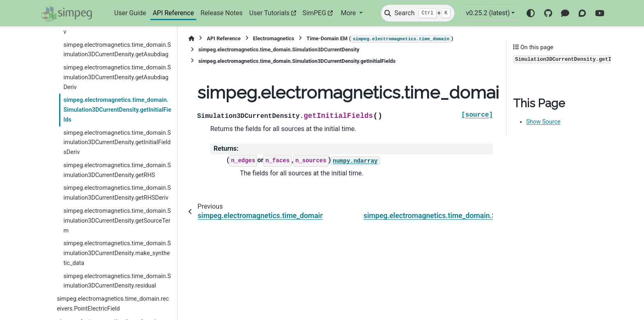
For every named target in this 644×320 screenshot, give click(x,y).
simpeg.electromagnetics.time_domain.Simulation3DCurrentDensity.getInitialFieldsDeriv (117, 143)
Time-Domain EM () (380, 39)
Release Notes (222, 13)
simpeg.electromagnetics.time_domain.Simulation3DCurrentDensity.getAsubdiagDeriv (117, 77)
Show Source (543, 122)
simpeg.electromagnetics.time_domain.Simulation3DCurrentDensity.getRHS (117, 170)
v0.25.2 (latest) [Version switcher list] (488, 13)
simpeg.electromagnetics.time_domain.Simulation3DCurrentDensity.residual (117, 281)
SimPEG (315, 13)
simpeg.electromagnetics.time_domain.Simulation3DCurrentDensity (279, 49)
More (349, 13)
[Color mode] (531, 13)
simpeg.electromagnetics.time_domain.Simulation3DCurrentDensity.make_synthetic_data (117, 253)
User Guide (130, 13)
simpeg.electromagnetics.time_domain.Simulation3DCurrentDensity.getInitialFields (117, 110)
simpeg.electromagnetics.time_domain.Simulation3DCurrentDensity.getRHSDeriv (117, 193)
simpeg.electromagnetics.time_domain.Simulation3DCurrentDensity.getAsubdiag (117, 50)
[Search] (418, 13)
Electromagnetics (274, 38)
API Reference (174, 13)
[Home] (191, 38)
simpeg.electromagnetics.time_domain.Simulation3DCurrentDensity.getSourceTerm (117, 221)
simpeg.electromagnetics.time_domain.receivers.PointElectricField (113, 304)
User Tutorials (269, 13)
